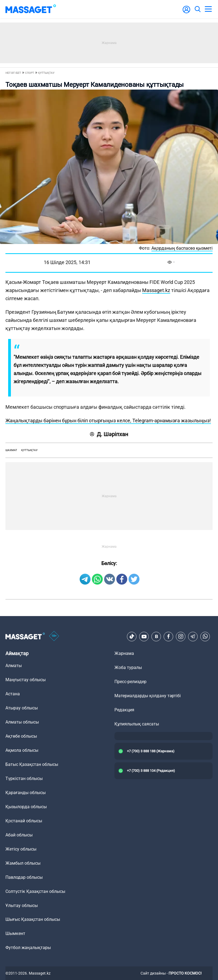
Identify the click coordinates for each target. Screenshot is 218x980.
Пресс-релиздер (130, 682)
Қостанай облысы (24, 821)
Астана (13, 694)
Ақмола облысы (22, 750)
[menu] (208, 9)
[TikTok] (132, 636)
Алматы (14, 666)
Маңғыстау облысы (26, 680)
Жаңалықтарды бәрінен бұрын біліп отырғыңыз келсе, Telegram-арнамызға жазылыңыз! (108, 421)
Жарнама (124, 653)
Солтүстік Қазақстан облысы (35, 891)
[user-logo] (186, 12)
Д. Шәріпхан (109, 434)
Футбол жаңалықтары (28, 948)
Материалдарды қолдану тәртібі (148, 696)
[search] (197, 9)
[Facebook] (169, 636)
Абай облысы (19, 835)
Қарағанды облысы (26, 793)
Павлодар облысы (24, 877)
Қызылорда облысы (26, 807)
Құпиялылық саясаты (137, 724)
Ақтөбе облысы (21, 736)
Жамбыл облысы (23, 863)
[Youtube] (144, 636)
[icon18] (54, 636)
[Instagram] (181, 636)
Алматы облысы (22, 722)
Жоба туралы (128, 667)
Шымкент (15, 933)
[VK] (156, 636)
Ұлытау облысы (22, 906)
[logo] (31, 9)
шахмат (11, 450)
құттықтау (29, 450)
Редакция (124, 710)
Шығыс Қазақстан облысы (33, 919)
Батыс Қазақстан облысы (32, 764)
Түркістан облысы (24, 778)
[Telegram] (193, 636)
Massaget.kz (156, 290)
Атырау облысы (22, 708)
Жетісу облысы (21, 849)
